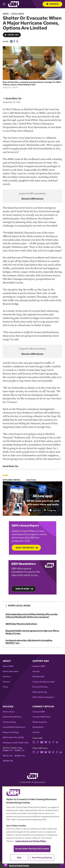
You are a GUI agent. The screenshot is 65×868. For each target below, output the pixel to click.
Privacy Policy (9, 722)
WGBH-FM (20, 756)
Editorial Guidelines (12, 717)
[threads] (50, 742)
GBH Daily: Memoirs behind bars (21, 624)
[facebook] (53, 742)
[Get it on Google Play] (50, 510)
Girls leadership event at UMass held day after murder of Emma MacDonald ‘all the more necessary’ (32, 616)
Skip (19, 858)
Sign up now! (22, 589)
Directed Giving (40, 687)
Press (5, 687)
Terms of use (9, 712)
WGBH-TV (8, 751)
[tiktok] (38, 742)
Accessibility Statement (14, 727)
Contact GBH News (41, 717)
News (6, 14)
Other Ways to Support (43, 697)
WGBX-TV (20, 751)
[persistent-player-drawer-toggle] (62, 865)
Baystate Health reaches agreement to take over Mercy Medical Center (32, 632)
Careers (6, 682)
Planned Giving (40, 692)
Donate (52, 4)
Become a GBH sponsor (33, 199)
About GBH (8, 666)
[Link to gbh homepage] (13, 4)
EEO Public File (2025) (13, 737)
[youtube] (42, 742)
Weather (31, 480)
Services (7, 677)
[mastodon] (50, 752)
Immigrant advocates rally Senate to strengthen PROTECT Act (29, 642)
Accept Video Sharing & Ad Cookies (32, 849)
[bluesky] (46, 742)
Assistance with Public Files (16, 743)
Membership (38, 677)
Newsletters (38, 727)
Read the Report (25, 548)
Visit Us (36, 732)
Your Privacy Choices (42, 858)
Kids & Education (11, 671)
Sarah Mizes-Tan (14, 98)
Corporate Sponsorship (44, 682)
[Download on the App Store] (35, 510)
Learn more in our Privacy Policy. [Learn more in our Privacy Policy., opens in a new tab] (31, 841)
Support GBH (39, 666)
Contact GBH (39, 712)
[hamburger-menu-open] (5, 4)
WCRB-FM (8, 761)
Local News (18, 14)
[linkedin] (57, 742)
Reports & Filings (11, 732)
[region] (33, 825)
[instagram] (34, 742)
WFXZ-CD (8, 756)
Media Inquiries (40, 722)
